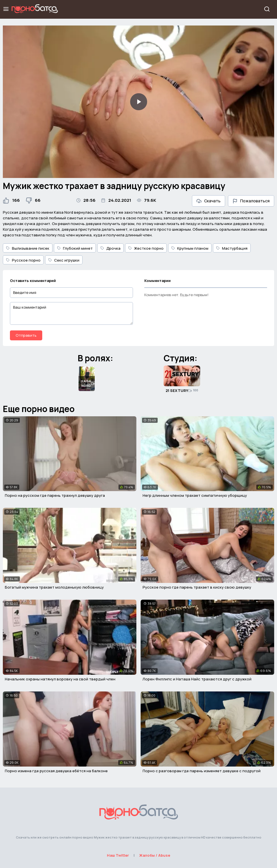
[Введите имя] (71, 293)
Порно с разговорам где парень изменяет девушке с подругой (202, 771)
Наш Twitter (118, 855)
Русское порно (23, 260)
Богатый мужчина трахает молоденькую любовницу (54, 587)
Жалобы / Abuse (155, 855)
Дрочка (110, 248)
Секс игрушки (64, 260)
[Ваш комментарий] (71, 313)
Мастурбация (232, 248)
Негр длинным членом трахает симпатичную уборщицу (195, 495)
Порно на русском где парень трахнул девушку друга (55, 495)
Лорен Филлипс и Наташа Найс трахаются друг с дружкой (197, 679)
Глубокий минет (75, 248)
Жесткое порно (146, 248)
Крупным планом (190, 248)
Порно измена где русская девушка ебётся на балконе (56, 771)
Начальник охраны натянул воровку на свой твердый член (60, 679)
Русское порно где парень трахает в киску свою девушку (197, 587)
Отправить (26, 335)
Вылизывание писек (28, 248)
